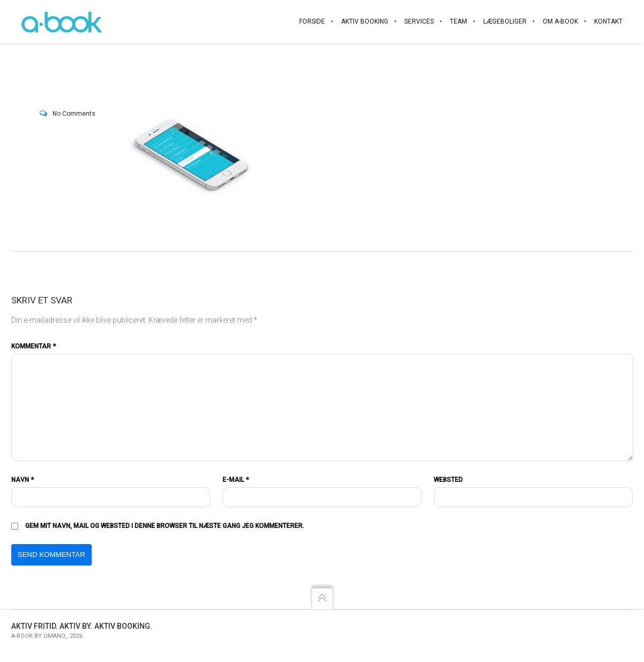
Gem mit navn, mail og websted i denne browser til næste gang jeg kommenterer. (165, 526)
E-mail (236, 480)
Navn (23, 480)
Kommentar (34, 346)
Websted (448, 480)
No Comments (74, 114)
